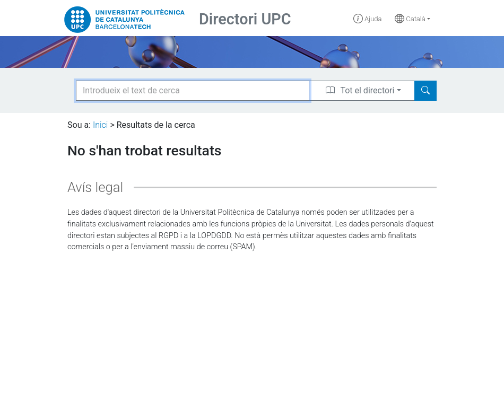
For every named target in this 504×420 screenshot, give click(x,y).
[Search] (425, 91)
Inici (100, 125)
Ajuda (368, 19)
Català (410, 19)
